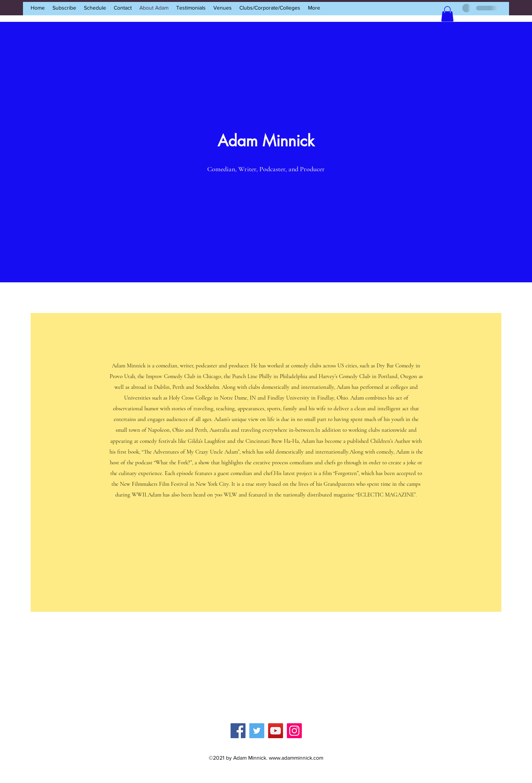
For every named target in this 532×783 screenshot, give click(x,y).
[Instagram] (294, 731)
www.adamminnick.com (296, 758)
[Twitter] (257, 731)
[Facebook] (238, 731)
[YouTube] (276, 731)
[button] (447, 14)
